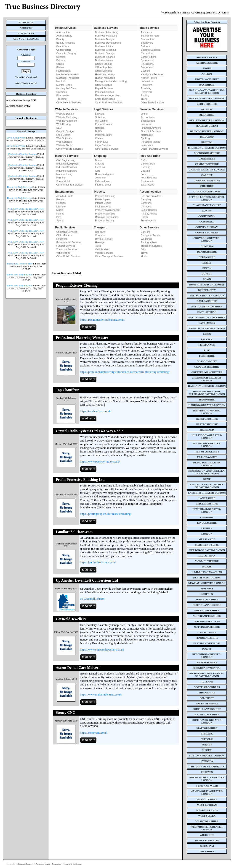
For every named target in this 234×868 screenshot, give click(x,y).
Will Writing (101, 121)
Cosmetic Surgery (66, 53)
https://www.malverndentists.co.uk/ (101, 694)
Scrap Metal (63, 181)
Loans (144, 114)
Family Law (101, 142)
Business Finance (105, 57)
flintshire (207, 356)
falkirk (207, 339)
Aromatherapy (64, 36)
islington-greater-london (207, 464)
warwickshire (207, 799)
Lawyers (100, 114)
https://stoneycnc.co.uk (94, 733)
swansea (207, 761)
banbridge (207, 85)
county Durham (207, 227)
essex (207, 334)
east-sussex (207, 323)
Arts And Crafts (65, 196)
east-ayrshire (207, 301)
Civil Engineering (66, 160)
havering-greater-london (207, 412)
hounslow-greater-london (207, 445)
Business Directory (26, 864)
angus (207, 68)
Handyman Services (152, 74)
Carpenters (147, 53)
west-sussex (207, 816)
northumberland (207, 621)
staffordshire (207, 728)
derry (207, 263)
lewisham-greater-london (207, 510)
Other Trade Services (153, 102)
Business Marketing (106, 36)
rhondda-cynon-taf (207, 668)
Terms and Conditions (72, 864)
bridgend (207, 137)
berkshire (207, 115)
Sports (60, 220)
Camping (146, 199)
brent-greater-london (207, 131)
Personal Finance (151, 142)
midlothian (207, 556)
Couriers (100, 235)
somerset (207, 698)
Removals (146, 92)
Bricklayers (147, 43)
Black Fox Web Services (19, 187)
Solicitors (100, 117)
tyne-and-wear (207, 786)
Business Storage (105, 53)
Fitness (60, 67)
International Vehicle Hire (19, 264)
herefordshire (207, 419)
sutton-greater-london (207, 756)
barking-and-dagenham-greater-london (207, 92)
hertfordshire (207, 424)
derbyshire (207, 257)
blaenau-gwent (207, 126)
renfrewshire (207, 662)
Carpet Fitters (148, 57)
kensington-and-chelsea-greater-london (207, 472)
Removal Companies (107, 217)
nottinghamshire (207, 627)
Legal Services (103, 145)
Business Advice (104, 46)
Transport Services (67, 249)
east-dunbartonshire (207, 306)
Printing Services (105, 92)
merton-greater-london (207, 550)
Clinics (60, 64)
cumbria (207, 246)
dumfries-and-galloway (207, 285)
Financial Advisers (151, 128)
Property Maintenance (107, 210)
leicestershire (207, 504)
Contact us (57, 864)
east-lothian (207, 312)
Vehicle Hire (102, 249)
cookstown (207, 216)
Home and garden (105, 174)
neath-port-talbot (207, 578)
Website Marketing (67, 117)
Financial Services (151, 131)
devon (207, 268)
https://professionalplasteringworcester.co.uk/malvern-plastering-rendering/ (125, 372)
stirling (207, 734)
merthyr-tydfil (207, 545)
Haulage (100, 242)
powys (207, 649)
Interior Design (103, 203)
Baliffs (98, 131)
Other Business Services (109, 102)
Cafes (144, 160)
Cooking (145, 171)
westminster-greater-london (207, 828)
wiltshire (207, 835)
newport (207, 588)
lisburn (207, 528)
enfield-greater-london (207, 328)
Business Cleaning (105, 50)
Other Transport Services (109, 256)
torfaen (207, 772)
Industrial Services (66, 167)
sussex (207, 750)
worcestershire (207, 840)
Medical (61, 81)
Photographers (149, 242)
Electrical (100, 167)
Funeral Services (66, 246)
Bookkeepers (148, 121)
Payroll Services (104, 88)
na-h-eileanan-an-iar (207, 572)
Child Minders (64, 235)
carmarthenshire (207, 180)
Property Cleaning (105, 196)
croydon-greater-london (207, 239)
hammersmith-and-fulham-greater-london (207, 393)
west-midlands (207, 810)
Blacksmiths (148, 39)
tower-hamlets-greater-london (207, 779)
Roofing (145, 95)
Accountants (148, 117)
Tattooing (61, 99)
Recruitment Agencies (107, 95)
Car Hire (145, 232)
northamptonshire (207, 616)
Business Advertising (107, 32)
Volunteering (63, 253)
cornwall (207, 222)
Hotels (144, 217)
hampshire (207, 400)
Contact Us (26, 33)
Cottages (146, 207)
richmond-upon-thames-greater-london (207, 675)
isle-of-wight (207, 457)
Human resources (105, 78)
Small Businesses (105, 99)
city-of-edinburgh (207, 191)
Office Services (104, 71)
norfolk (207, 594)
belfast (207, 109)
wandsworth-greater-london (207, 792)
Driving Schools (104, 239)
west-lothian (207, 805)
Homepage (26, 22)
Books (99, 160)
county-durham (207, 233)
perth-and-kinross (207, 643)
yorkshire (207, 851)
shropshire (207, 693)
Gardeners (147, 67)
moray (207, 567)
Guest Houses (149, 210)
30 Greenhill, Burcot (92, 599)
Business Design (104, 39)
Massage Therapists (68, 78)
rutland (207, 682)
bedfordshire (207, 104)
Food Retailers (149, 178)
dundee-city (207, 290)
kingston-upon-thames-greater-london (207, 486)
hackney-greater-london (207, 386)
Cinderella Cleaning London (22, 154)
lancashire (207, 498)
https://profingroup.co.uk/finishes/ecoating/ (106, 514)
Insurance (146, 124)
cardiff (207, 175)
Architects (146, 32)
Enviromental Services (69, 242)
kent (207, 479)
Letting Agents (103, 207)
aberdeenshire (207, 63)
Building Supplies (150, 50)
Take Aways (147, 185)
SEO (59, 128)
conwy (207, 211)
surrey (207, 745)
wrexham (207, 846)
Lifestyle (61, 207)
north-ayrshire (207, 599)
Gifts (98, 171)
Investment (147, 145)
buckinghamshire (207, 153)
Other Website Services (69, 149)
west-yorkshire (207, 821)
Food (144, 174)
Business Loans (104, 60)
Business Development (108, 43)
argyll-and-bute (207, 79)
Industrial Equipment (68, 164)
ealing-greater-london (207, 295)
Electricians (147, 64)
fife (207, 350)
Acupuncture (63, 32)
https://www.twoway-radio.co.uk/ (100, 461)
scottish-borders (207, 687)
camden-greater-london (207, 170)
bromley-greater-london (207, 148)
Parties (60, 214)
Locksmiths (147, 81)
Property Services (105, 214)
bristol (207, 142)
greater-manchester (207, 372)
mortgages (147, 135)
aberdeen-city (207, 57)
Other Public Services (68, 256)
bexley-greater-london (207, 120)
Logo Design (63, 135)
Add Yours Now (26, 83)
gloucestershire (207, 367)
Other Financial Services (154, 149)
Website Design (65, 114)
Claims (99, 138)
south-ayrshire (207, 703)
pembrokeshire (207, 638)
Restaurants (148, 181)
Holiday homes (149, 214)
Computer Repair (150, 235)
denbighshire (207, 252)
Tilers (144, 99)
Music (60, 210)
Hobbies (61, 203)
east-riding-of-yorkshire (207, 317)
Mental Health (64, 85)
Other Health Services (69, 102)
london (207, 534)
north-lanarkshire (207, 605)
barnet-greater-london (207, 98)
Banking (145, 138)
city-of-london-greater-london (207, 198)
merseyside (207, 539)
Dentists (61, 57)
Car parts (100, 232)
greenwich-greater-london (207, 379)
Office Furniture (104, 64)
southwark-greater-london (207, 721)
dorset (207, 274)
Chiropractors (64, 50)
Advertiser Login (43, 864)
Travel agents (148, 220)
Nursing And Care (66, 88)
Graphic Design (65, 131)
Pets (59, 217)
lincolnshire (207, 523)
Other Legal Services (107, 149)
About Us (26, 28)
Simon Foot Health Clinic (19, 275)
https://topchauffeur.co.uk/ (96, 411)
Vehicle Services (104, 253)
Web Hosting (63, 124)
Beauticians (63, 46)
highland (207, 430)
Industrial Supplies (66, 171)
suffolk (207, 739)
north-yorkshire (207, 610)
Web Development (66, 121)
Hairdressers (63, 71)
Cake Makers (148, 164)
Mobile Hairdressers (67, 74)
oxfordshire (207, 632)
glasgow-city (207, 361)
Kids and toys (103, 181)
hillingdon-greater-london (207, 437)
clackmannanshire (207, 205)
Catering (146, 167)
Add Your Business (26, 39)
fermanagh (207, 345)
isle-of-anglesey (207, 452)
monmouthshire (207, 561)
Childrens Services (67, 232)
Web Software (64, 138)
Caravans (146, 203)
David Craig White (16, 138)
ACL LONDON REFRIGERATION (26, 209)
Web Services (64, 142)
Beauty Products (65, 43)
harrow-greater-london (207, 405)
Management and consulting (111, 81)
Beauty (60, 39)
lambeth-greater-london (207, 493)
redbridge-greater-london (207, 656)
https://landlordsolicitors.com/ (98, 562)
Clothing (100, 164)
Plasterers (146, 85)
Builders (145, 46)
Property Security (105, 220)
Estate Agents (103, 199)
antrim (207, 74)
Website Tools (64, 145)
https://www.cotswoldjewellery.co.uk (102, 650)
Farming (61, 178)
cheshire (207, 186)
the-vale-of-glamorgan (207, 766)
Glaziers (145, 71)
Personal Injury (103, 124)
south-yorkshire (207, 714)
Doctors (61, 60)
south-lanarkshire (207, 709)
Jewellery (100, 178)
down (207, 279)
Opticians (61, 92)
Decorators (147, 60)
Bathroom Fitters (150, 36)
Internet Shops (103, 185)
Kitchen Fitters (149, 78)
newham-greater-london (207, 583)
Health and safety (105, 74)
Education (62, 239)
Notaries (100, 128)
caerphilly (207, 159)
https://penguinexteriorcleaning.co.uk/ (103, 320)
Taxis (98, 246)
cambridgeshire (207, 164)
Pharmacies (63, 95)
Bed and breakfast (151, 196)
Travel (144, 253)
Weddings (146, 239)
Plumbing (146, 88)
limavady (207, 517)
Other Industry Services (69, 185)
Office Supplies (104, 67)
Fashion (61, 199)
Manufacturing (64, 174)
